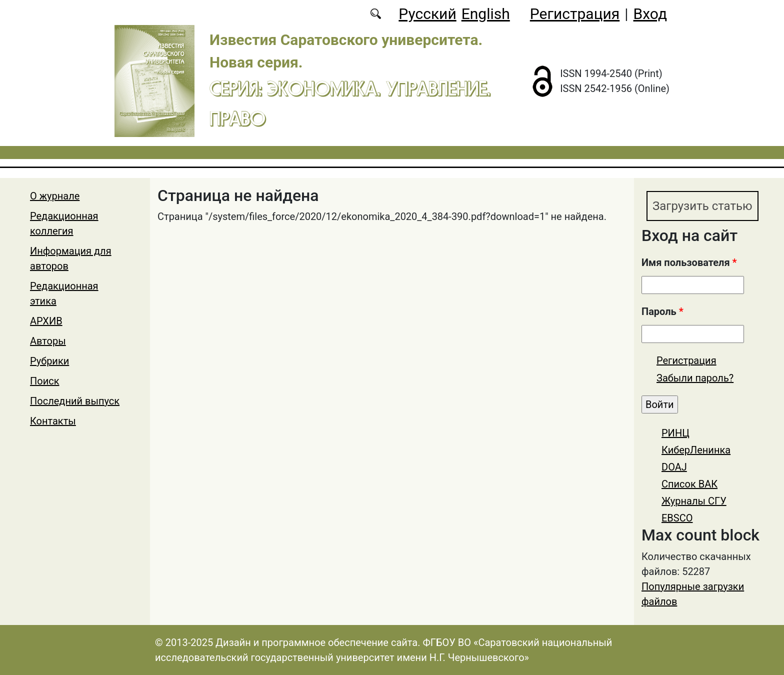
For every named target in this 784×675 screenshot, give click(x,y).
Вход (650, 14)
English (486, 14)
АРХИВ (46, 321)
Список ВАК (689, 484)
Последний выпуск (75, 401)
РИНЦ (675, 433)
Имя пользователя (689, 262)
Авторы (48, 341)
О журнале (55, 196)
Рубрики (49, 361)
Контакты (53, 421)
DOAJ (674, 467)
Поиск (45, 381)
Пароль (662, 311)
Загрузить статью (702, 206)
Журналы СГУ (694, 501)
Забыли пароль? (695, 378)
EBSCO (677, 518)
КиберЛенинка (696, 450)
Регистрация (575, 14)
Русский (427, 14)
